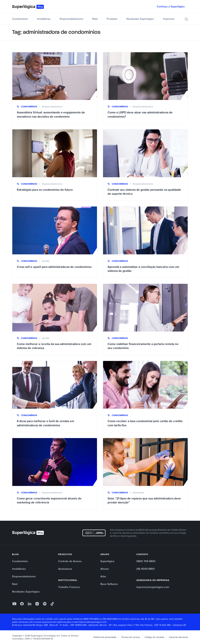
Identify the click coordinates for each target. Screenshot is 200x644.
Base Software (109, 584)
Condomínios (20, 19)
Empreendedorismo (71, 19)
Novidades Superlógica (140, 19)
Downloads (138, 493)
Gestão (46, 261)
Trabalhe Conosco (69, 587)
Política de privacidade (105, 637)
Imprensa (169, 19)
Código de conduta (154, 637)
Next (95, 19)
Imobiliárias (44, 19)
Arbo (103, 576)
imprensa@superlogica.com (153, 587)
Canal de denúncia (178, 637)
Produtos (112, 19)
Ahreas (105, 569)
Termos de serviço (131, 637)
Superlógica (107, 561)
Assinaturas (65, 569)
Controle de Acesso (70, 561)
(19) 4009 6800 (146, 569)
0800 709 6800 (146, 561)
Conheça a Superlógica (171, 7)
